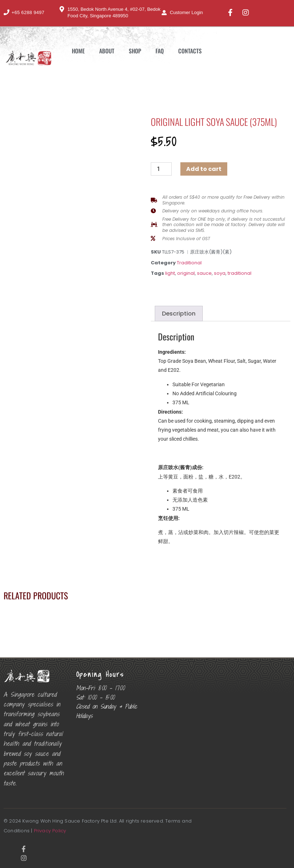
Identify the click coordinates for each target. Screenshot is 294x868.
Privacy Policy (50, 831)
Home (78, 51)
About (107, 51)
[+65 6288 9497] (6, 12)
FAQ (160, 51)
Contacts (190, 51)
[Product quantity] (161, 169)
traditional (240, 273)
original (186, 273)
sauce (204, 273)
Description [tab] (179, 314)
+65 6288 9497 (28, 12)
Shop (135, 51)
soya (220, 273)
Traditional (189, 263)
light (170, 273)
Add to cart (204, 169)
